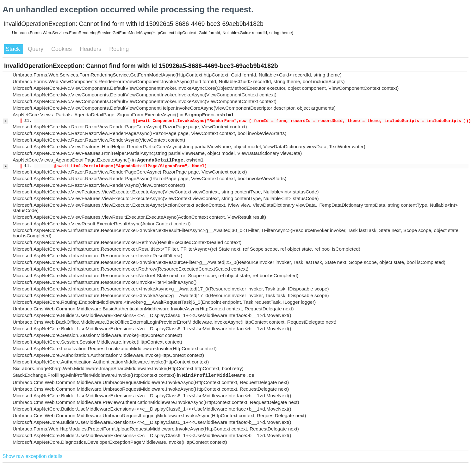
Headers (91, 49)
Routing (119, 49)
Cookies (62, 49)
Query (36, 49)
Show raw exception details (32, 456)
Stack (14, 49)
